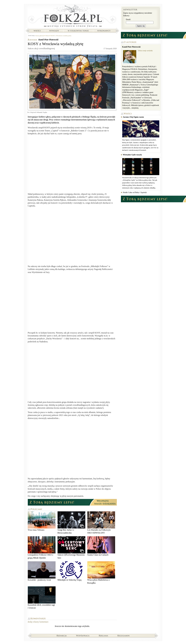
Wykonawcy (104, 31)
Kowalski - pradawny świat (42, 571)
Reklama (104, 636)
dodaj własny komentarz (38, 622)
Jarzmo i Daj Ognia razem (133, 117)
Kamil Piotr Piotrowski (48, 40)
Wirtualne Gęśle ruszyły (132, 155)
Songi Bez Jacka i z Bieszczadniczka (71, 523)
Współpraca (83, 636)
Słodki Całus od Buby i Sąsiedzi (135, 192)
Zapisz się (141, 26)
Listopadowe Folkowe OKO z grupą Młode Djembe (42, 548)
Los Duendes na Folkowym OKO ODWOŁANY (101, 523)
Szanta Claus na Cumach (101, 546)
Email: (128, 19)
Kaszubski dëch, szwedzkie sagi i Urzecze (42, 598)
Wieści (37, 31)
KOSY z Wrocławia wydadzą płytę (61, 36)
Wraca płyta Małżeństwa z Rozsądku (101, 573)
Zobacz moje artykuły (145, 51)
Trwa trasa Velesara (42, 521)
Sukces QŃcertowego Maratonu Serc (71, 548)
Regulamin (123, 636)
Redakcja (62, 636)
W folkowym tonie (78, 31)
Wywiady (54, 31)
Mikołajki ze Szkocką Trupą (71, 571)
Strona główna (72, 16)
